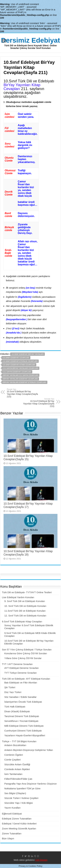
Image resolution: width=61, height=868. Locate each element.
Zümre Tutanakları (12, 833)
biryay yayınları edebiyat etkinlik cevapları (25, 382)
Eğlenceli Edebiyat (12, 814)
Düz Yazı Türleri (13, 692)
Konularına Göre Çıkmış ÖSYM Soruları (26, 653)
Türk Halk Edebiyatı (15, 707)
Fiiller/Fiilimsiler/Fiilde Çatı (18, 779)
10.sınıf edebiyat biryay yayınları (28, 354)
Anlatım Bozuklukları (15, 745)
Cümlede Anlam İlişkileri (17, 769)
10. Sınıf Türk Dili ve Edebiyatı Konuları (25, 606)
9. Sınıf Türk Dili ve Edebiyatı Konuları (25, 601)
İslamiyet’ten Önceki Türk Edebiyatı (23, 702)
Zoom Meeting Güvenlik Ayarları (19, 829)
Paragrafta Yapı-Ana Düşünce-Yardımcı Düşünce (30, 784)
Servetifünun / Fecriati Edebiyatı (21, 721)
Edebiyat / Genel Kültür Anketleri (19, 824)
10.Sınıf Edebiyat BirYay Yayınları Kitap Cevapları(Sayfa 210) (38, 403)
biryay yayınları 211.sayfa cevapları (21, 375)
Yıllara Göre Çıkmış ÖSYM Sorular (23, 658)
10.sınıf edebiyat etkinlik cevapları (20, 361)
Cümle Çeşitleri (13, 760)
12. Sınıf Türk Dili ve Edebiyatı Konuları (25, 616)
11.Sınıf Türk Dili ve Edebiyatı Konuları (25, 611)
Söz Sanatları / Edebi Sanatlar (20, 697)
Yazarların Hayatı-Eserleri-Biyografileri (25, 735)
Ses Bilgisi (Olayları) (15, 793)
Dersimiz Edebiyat (30, 40)
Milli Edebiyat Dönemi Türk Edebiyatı (24, 726)
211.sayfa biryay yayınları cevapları (21, 368)
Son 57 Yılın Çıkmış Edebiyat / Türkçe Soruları (27, 650)
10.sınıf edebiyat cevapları (16, 358)
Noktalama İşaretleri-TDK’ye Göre (22, 788)
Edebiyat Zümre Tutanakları (17, 819)
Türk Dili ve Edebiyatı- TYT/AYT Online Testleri (27, 592)
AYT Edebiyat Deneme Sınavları (22, 668)
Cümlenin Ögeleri (14, 755)
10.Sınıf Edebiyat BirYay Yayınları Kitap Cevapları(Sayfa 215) (23, 393)
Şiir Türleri (10, 687)
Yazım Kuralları (12, 808)
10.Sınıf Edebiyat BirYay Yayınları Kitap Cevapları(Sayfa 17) (28, 505)
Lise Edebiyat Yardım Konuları (18, 597)
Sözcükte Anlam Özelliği (17, 764)
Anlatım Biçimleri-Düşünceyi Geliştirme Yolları (29, 750)
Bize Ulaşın (8, 838)
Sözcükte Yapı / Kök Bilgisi (19, 803)
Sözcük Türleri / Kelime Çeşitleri (21, 798)
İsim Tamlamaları (13, 774)
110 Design (41, 860)
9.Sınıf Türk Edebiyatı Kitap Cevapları (22, 621)
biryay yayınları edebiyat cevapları (20, 379)
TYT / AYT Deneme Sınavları (17, 664)
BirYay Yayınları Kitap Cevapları (22, 87)
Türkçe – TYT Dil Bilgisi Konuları (19, 741)
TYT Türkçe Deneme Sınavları (21, 673)
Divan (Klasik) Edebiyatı (17, 711)
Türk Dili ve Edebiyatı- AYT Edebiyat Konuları (26, 679)
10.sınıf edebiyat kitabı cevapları (19, 365)
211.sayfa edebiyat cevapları (17, 372)
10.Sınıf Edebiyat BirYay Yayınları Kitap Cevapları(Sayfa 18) (28, 553)
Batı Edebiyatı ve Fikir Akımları (21, 683)
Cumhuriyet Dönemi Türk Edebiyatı (23, 731)
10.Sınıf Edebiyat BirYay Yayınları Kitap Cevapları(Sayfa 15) (28, 458)
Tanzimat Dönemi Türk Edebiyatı (22, 716)
